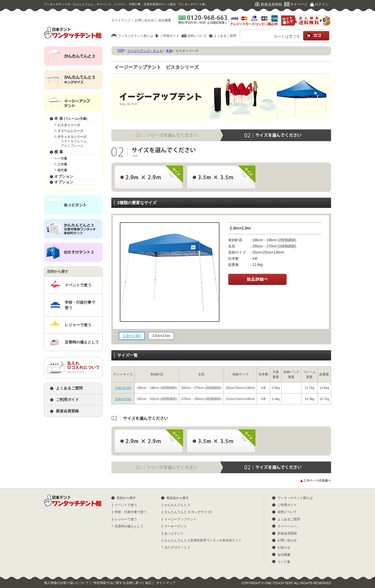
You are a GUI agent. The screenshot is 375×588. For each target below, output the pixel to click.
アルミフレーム (72, 146)
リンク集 (284, 562)
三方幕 (62, 164)
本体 (169, 51)
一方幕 (62, 158)
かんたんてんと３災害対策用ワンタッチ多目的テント (203, 540)
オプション (64, 176)
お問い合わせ (144, 20)
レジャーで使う (78, 325)
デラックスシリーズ (72, 137)
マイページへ (287, 526)
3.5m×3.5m (123, 399)
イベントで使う (78, 285)
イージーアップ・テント (145, 51)
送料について (197, 36)
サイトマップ (121, 20)
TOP (120, 50)
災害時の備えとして (82, 342)
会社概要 (165, 20)
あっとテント (174, 533)
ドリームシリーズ (70, 131)
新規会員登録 (271, 4)
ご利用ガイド (170, 36)
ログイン (322, 4)
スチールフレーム (74, 141)
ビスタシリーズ (69, 125)
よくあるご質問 (225, 36)
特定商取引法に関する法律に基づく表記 (122, 583)
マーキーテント (176, 526)
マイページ (299, 4)
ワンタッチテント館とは (135, 36)
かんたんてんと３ (177, 505)
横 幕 (59, 152)
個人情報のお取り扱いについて (67, 583)
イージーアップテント (180, 519)
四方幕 (62, 170)
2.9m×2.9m (123, 388)
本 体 (71, 118)
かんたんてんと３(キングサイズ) (188, 512)
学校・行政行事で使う (80, 305)
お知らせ (284, 547)
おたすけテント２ (177, 547)
